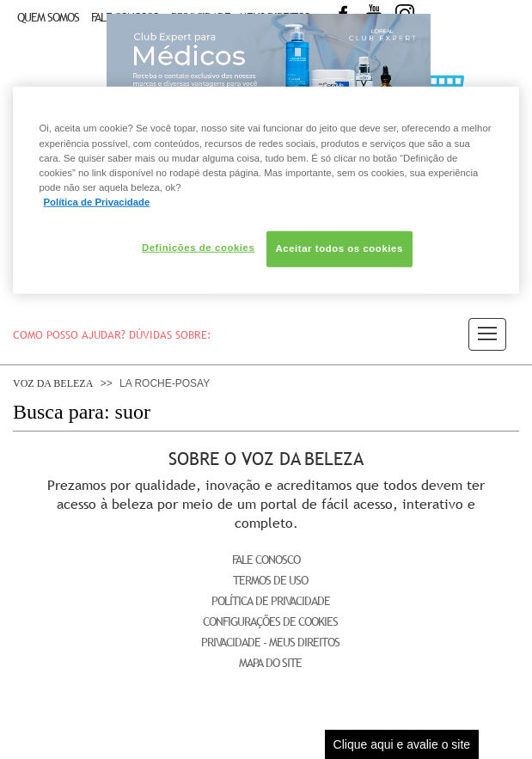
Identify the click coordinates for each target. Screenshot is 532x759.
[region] (266, 190)
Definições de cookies (198, 248)
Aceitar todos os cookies (339, 248)
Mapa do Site (270, 663)
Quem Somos (48, 17)
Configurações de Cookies (270, 621)
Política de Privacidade (271, 601)
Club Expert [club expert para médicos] (269, 73)
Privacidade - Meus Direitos (270, 642)
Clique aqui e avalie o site (402, 744)
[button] (487, 334)
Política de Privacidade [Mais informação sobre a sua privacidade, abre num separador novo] (96, 202)
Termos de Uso (270, 580)
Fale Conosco (266, 560)
